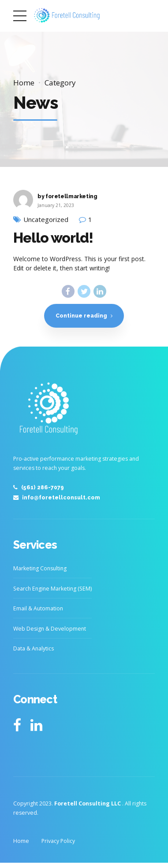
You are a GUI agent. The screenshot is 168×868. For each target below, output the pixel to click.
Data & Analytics (34, 648)
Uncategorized (46, 220)
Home (24, 83)
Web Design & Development (50, 629)
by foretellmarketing (67, 196)
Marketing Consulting (40, 568)
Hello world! (53, 238)
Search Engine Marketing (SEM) (52, 589)
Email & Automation (38, 608)
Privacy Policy (58, 841)
